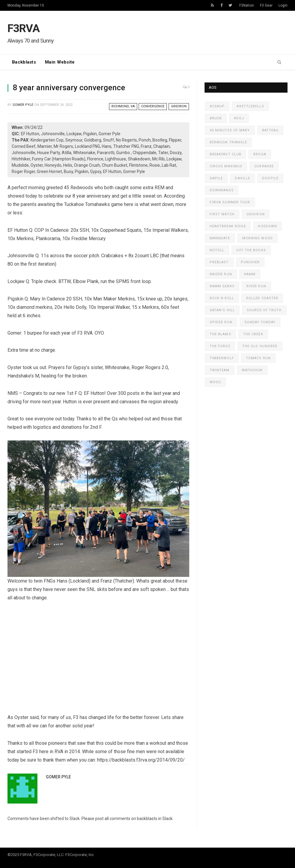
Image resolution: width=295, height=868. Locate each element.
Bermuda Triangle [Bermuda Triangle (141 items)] (229, 142)
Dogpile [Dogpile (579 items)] (270, 178)
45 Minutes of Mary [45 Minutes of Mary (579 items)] (230, 130)
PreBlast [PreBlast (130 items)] (219, 262)
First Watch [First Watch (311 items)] (222, 214)
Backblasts (24, 62)
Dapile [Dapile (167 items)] (216, 178)
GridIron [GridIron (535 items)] (256, 214)
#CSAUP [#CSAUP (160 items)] (217, 106)
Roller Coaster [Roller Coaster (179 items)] (262, 298)
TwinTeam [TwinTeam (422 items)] (220, 370)
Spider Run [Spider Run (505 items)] (221, 322)
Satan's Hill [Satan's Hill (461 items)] (222, 310)
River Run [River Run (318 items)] (256, 286)
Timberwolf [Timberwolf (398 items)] (222, 358)
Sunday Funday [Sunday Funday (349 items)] (260, 322)
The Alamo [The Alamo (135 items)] (220, 334)
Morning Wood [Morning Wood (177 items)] (258, 238)
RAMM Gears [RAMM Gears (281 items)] (222, 286)
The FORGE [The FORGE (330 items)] (220, 346)
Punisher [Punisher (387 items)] (250, 262)
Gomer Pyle (23, 105)
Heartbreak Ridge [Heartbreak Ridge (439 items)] (228, 226)
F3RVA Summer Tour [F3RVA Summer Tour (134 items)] (230, 202)
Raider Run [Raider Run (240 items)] (221, 274)
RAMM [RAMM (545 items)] (250, 274)
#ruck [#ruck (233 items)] (216, 118)
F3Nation (247, 5)
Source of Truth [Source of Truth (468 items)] (264, 310)
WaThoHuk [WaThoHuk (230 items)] (252, 370)
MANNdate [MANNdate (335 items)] (220, 238)
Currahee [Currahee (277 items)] (264, 166)
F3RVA (24, 28)
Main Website (60, 62)
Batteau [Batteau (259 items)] (270, 130)
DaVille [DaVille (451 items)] (242, 178)
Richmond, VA (123, 106)
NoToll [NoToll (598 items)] (217, 250)
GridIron (179, 106)
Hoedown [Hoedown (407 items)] (267, 226)
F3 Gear (266, 5)
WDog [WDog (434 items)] (215, 382)
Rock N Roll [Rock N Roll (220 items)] (222, 298)
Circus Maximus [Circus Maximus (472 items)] (226, 166)
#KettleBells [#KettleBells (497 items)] (250, 106)
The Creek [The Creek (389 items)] (253, 334)
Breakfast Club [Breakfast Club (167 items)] (226, 154)
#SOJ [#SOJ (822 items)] (239, 118)
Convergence (153, 106)
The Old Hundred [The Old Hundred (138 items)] (260, 346)
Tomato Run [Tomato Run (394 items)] (258, 358)
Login (283, 5)
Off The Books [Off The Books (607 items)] (251, 250)
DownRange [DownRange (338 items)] (222, 190)
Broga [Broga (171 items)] (260, 154)
